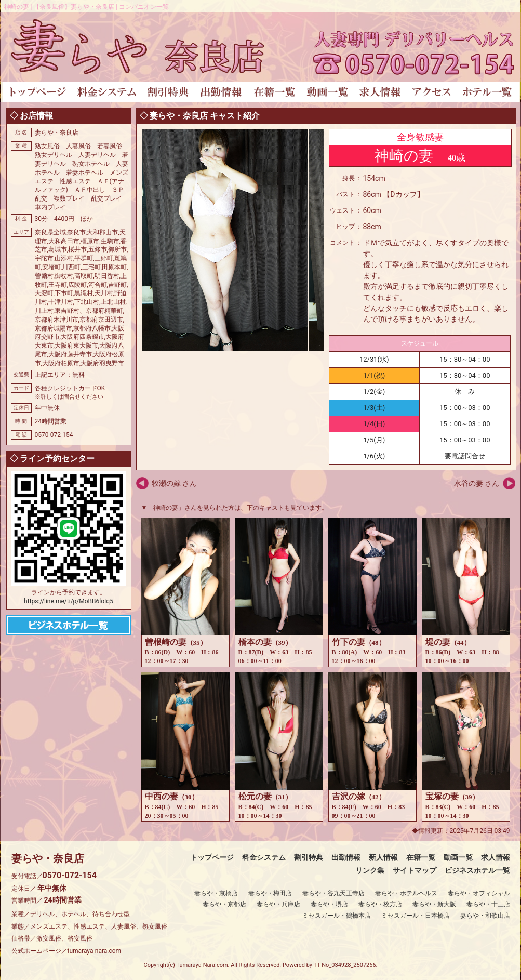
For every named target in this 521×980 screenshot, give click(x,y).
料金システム (264, 857)
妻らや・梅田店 (270, 893)
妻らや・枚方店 (380, 904)
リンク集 (370, 870)
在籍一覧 (421, 857)
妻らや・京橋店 (216, 893)
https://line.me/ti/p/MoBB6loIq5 (69, 601)
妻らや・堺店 (329, 904)
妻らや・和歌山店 (485, 916)
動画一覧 (458, 857)
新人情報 (383, 857)
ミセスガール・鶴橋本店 (337, 916)
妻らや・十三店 (488, 904)
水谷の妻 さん (477, 483)
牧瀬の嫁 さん (174, 483)
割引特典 (309, 857)
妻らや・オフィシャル (479, 893)
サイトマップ (415, 870)
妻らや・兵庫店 (278, 904)
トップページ (212, 857)
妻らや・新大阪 (434, 904)
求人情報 (496, 857)
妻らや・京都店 (224, 904)
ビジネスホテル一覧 (477, 870)
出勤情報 (346, 857)
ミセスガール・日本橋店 (416, 916)
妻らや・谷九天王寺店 (333, 893)
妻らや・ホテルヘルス (406, 893)
